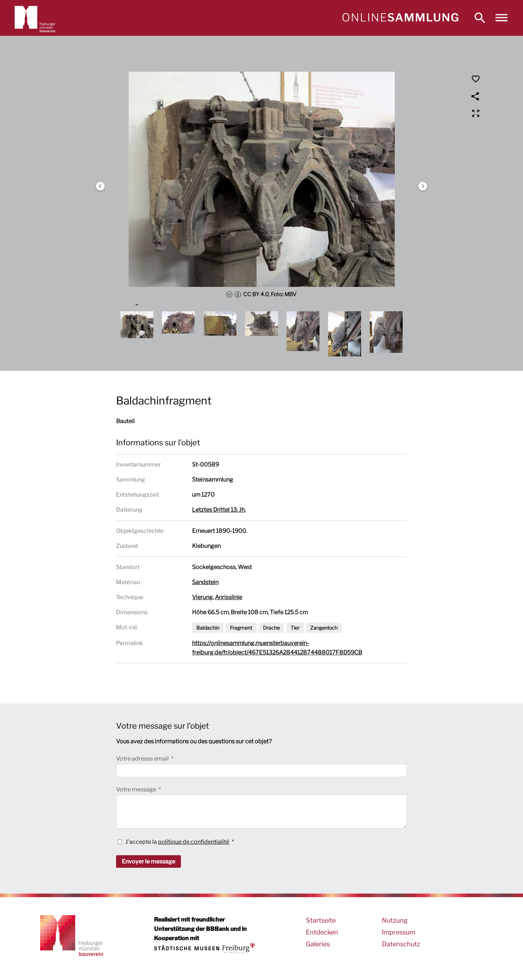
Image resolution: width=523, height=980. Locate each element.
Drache (271, 628)
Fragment (241, 628)
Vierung (202, 597)
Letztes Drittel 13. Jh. (219, 510)
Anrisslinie (229, 597)
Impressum (399, 932)
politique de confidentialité (194, 842)
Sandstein (205, 582)
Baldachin (208, 628)
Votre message (137, 789)
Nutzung (395, 920)
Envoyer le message (148, 861)
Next (423, 186)
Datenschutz (401, 944)
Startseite (321, 920)
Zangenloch (324, 628)
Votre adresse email (143, 759)
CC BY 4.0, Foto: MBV (261, 294)
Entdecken (322, 932)
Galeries (318, 944)
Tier (295, 628)
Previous (100, 186)
